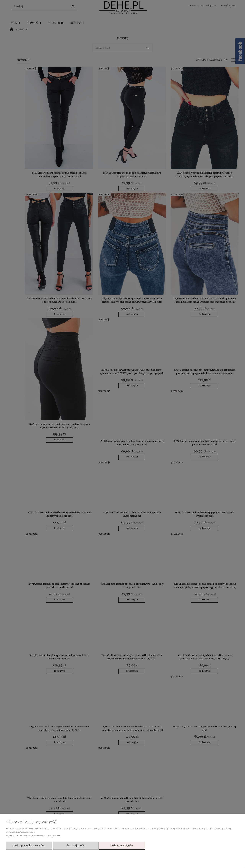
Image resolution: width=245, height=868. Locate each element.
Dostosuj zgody (76, 846)
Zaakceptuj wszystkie (122, 846)
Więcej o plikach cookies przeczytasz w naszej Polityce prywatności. (34, 835)
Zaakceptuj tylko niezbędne (29, 846)
